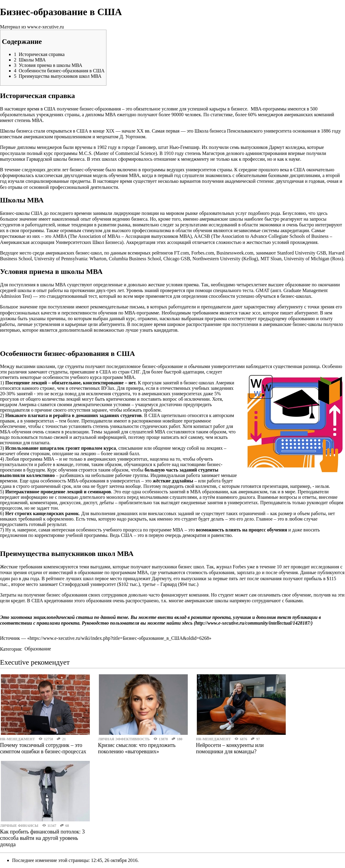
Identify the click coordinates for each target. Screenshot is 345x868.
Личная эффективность (124, 739)
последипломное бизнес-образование (145, 366)
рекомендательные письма (117, 307)
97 (258, 739)
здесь (187, 623)
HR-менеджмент (17, 739)
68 (67, 826)
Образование (38, 649)
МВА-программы (269, 109)
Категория (10, 649)
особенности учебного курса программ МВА (89, 377)
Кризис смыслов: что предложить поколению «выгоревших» (137, 748)
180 (180, 739)
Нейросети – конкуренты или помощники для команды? (230, 748)
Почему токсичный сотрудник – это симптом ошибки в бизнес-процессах (43, 748)
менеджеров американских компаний (296, 115)
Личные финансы (19, 826)
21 (64, 739)
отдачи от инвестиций (51, 572)
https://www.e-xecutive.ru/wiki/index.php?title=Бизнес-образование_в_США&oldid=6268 (119, 638)
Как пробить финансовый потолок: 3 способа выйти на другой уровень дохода (42, 838)
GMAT (263, 290)
